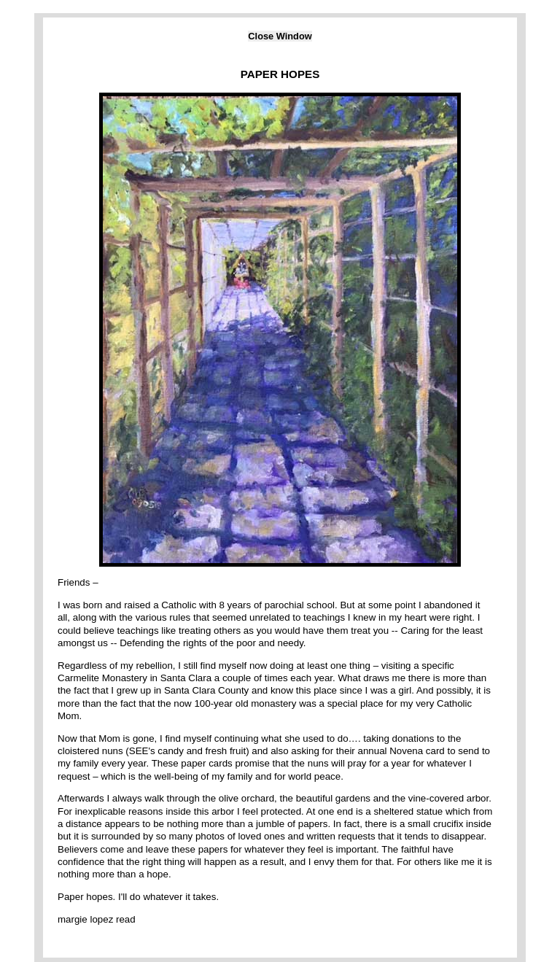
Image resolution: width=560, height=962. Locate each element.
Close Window (280, 36)
